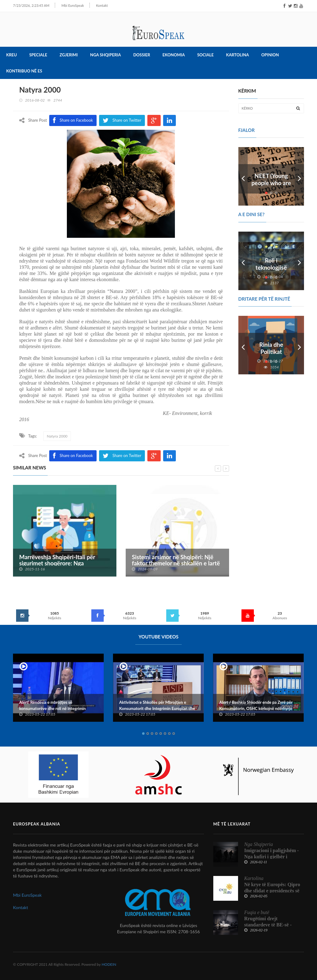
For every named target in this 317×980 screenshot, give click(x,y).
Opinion (270, 55)
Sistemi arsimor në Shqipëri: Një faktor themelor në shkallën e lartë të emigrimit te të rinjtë (176, 564)
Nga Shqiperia (105, 55)
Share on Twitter (122, 456)
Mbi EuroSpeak (66, 5)
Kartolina (237, 55)
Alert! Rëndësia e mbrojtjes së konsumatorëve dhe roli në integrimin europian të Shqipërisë (52, 708)
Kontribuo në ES (24, 71)
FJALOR (247, 130)
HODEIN (109, 964)
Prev (243, 177)
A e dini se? (252, 215)
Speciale (38, 55)
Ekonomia (174, 55)
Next (299, 177)
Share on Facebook (73, 456)
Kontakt (95, 5)
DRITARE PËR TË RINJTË (264, 299)
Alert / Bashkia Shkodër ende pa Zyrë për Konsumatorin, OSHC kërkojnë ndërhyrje (256, 705)
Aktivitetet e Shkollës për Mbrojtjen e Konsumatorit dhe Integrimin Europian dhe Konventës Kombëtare (157, 708)
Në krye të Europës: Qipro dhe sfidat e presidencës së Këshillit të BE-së (272, 891)
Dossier (141, 55)
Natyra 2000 (57, 436)
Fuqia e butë (257, 912)
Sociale (205, 55)
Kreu (11, 55)
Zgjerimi (69, 55)
